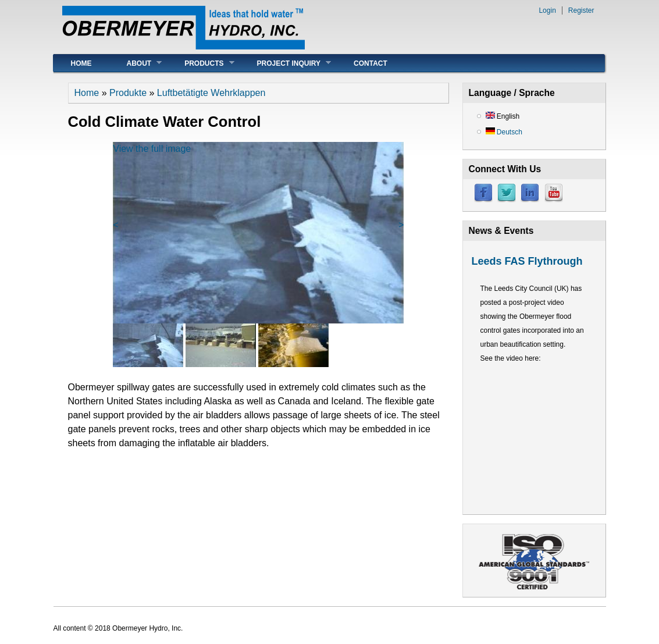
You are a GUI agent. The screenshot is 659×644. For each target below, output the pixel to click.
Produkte (128, 93)
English (503, 116)
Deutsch (504, 132)
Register (581, 10)
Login (547, 10)
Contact (371, 63)
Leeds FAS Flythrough (527, 261)
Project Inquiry (286, 63)
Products (200, 63)
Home (81, 63)
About (136, 63)
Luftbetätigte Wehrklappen (211, 93)
